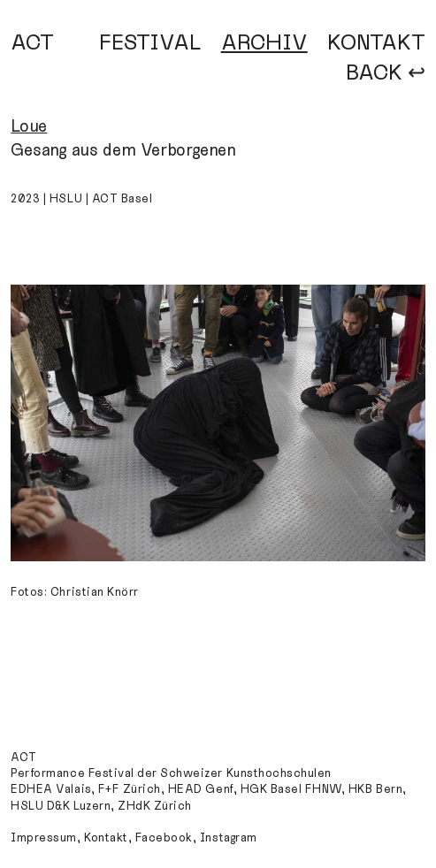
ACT (32, 43)
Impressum (44, 838)
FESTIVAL (150, 43)
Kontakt (106, 838)
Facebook (164, 838)
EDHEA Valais (50, 789)
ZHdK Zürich (155, 806)
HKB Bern (375, 789)
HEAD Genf (201, 789)
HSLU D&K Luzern (61, 806)
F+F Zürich (130, 789)
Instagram (229, 838)
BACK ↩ (386, 73)
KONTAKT (376, 43)
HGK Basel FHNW (291, 789)
